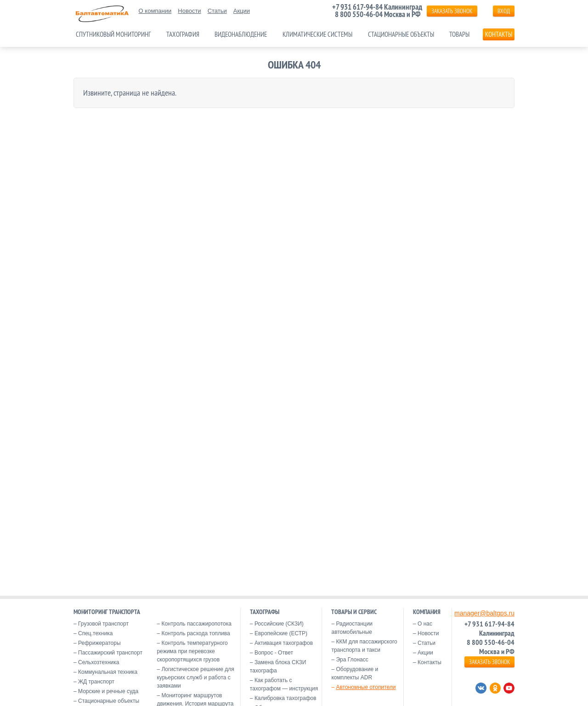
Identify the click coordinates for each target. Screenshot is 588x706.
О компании (155, 11)
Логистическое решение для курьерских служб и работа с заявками (195, 678)
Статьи (217, 11)
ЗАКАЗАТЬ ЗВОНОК (452, 11)
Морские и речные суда (108, 691)
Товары (459, 34)
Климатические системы (317, 34)
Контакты (499, 34)
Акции (242, 11)
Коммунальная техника (108, 672)
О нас (425, 624)
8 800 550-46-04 (359, 14)
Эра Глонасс (352, 660)
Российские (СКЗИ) (279, 624)
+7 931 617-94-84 (357, 7)
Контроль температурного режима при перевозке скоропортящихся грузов (192, 651)
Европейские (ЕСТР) (281, 633)
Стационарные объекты (401, 34)
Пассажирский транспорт (110, 653)
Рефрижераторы (99, 643)
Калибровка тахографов (286, 698)
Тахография (183, 34)
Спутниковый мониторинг (113, 34)
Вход (504, 11)
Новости (189, 11)
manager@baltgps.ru (484, 613)
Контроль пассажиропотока (196, 624)
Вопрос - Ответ (274, 653)
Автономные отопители (366, 687)
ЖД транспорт (96, 682)
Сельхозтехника (99, 662)
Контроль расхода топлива (195, 633)
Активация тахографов (284, 643)
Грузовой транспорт (103, 624)
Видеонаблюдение (241, 34)
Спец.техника (95, 633)
